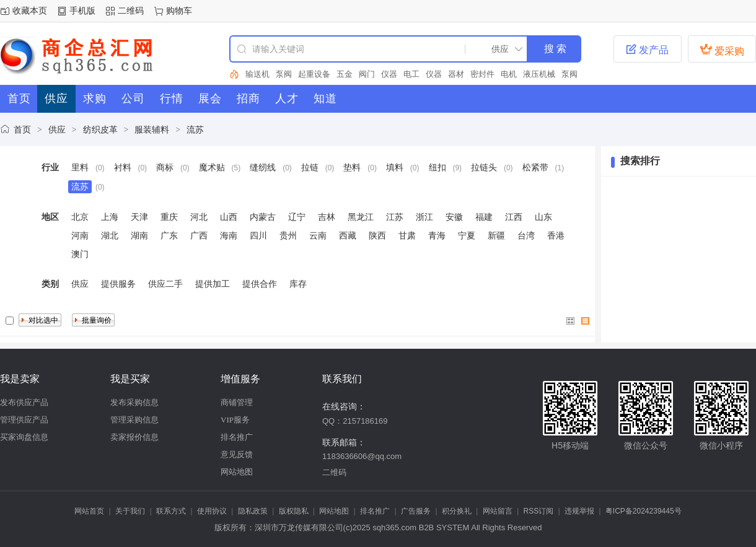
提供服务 (118, 284)
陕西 (377, 235)
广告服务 (416, 511)
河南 (80, 235)
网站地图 (237, 472)
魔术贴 (212, 167)
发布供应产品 (24, 402)
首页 (22, 129)
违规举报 (579, 511)
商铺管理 (237, 402)
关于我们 (130, 511)
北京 (80, 217)
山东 (543, 217)
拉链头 (484, 167)
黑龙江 (361, 217)
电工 (411, 74)
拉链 (310, 167)
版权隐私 (294, 511)
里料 (80, 167)
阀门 (367, 74)
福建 (484, 217)
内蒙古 (263, 217)
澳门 (80, 254)
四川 (258, 235)
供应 (57, 129)
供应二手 (165, 284)
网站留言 (498, 511)
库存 (298, 284)
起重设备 (314, 74)
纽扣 (437, 167)
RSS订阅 (539, 511)
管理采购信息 (134, 420)
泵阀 (284, 74)
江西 (514, 217)
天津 (139, 217)
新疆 (496, 235)
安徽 (454, 217)
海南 (229, 235)
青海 (437, 235)
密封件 (482, 74)
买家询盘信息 (24, 437)
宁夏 (467, 235)
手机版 (82, 11)
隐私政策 (253, 511)
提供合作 (260, 284)
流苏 (195, 129)
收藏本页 (30, 11)
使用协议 (212, 511)
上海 (110, 217)
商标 (165, 167)
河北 (199, 217)
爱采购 (722, 50)
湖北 (110, 235)
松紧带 (535, 167)
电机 (509, 74)
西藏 (348, 235)
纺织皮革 (100, 129)
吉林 (327, 217)
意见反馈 (237, 454)
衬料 (123, 167)
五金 (345, 74)
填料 (395, 167)
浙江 (424, 217)
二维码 (131, 11)
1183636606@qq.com (362, 456)
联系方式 (171, 511)
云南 (318, 235)
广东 (169, 235)
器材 (456, 74)
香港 (556, 235)
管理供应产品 (24, 420)
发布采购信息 (134, 402)
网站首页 (89, 511)
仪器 (389, 74)
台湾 (526, 235)
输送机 (257, 74)
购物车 (179, 11)
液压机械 (539, 74)
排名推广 (237, 437)
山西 (229, 217)
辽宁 (297, 217)
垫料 (352, 167)
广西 (199, 235)
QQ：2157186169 (355, 421)
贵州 (288, 235)
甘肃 (407, 235)
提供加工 (213, 284)
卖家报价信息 (134, 437)
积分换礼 (457, 511)
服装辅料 (152, 129)
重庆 (169, 217)
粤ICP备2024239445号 (644, 511)
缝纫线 (263, 167)
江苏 (395, 217)
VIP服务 (235, 420)
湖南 (139, 235)
